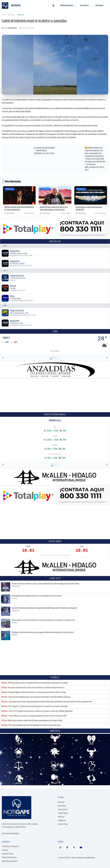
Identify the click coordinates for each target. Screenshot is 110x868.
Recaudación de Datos (10, 861)
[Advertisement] (55, 395)
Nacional (61, 802)
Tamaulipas (62, 806)
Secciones (85, 6)
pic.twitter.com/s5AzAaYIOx (95, 162)
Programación (68, 6)
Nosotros (5, 850)
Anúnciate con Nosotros (10, 846)
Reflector (61, 817)
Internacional (63, 809)
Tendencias (11, 15)
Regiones (101, 6)
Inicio (4, 15)
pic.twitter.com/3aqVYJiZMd (44, 148)
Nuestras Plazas (8, 854)
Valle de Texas (63, 824)
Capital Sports (63, 813)
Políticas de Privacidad (10, 834)
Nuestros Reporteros (9, 857)
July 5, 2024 (50, 153)
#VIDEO (90, 148)
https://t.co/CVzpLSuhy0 (95, 159)
